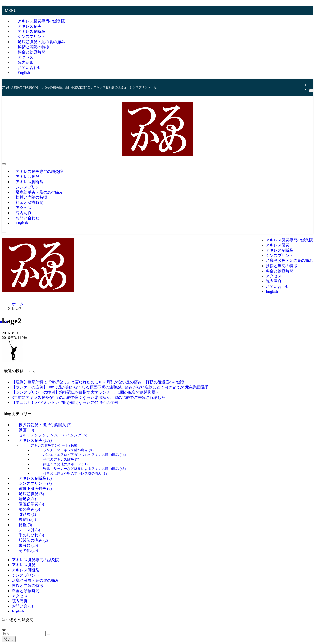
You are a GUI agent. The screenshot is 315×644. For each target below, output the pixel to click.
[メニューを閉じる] (4, 5)
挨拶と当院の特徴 (28, 586)
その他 (28, 551)
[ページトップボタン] (4, 630)
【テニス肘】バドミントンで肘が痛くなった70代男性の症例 (65, 403)
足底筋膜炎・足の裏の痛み (35, 580)
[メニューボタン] (4, 164)
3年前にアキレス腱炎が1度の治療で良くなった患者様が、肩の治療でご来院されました (89, 397)
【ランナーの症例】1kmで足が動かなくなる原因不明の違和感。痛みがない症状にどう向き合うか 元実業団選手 (110, 387)
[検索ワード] (24, 634)
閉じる (9, 639)
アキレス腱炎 (35, 440)
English (24, 72)
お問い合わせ (24, 606)
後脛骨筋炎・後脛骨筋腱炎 (45, 425)
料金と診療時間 (26, 591)
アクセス (20, 596)
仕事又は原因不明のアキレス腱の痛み (76, 473)
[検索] (311, 91)
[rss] (311, 85)
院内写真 (20, 601)
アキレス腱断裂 (26, 570)
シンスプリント (26, 575)
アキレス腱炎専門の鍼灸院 (35, 560)
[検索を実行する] (48, 635)
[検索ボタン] (4, 233)
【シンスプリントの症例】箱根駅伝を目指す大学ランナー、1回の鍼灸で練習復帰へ (86, 392)
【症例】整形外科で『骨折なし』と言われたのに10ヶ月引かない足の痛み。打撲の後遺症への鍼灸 (98, 382)
